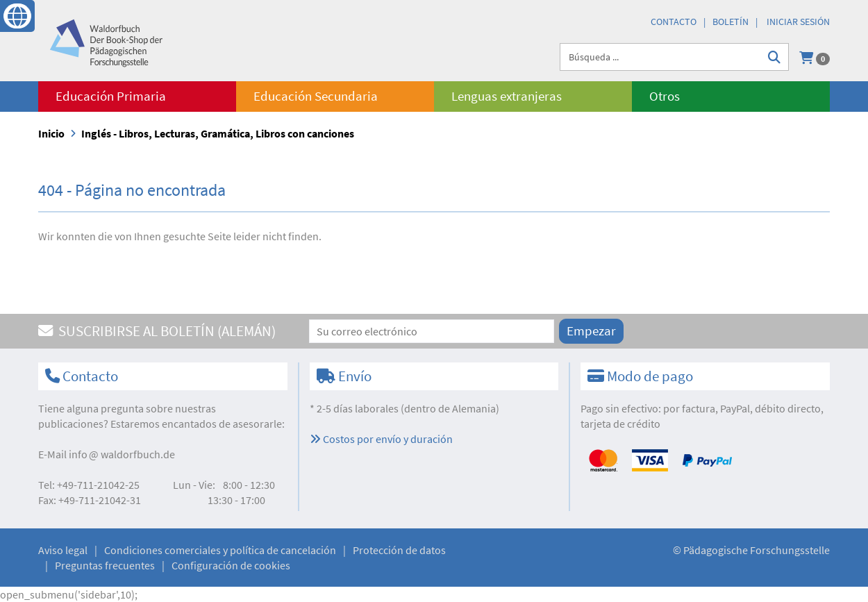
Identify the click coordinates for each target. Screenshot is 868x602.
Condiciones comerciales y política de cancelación (220, 550)
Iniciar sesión (798, 22)
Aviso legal (63, 550)
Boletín (731, 22)
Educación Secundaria (316, 96)
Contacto (674, 22)
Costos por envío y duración (381, 439)
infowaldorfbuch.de (122, 454)
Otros (665, 96)
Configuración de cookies (231, 565)
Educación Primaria (111, 96)
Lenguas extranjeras (507, 96)
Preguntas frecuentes (105, 565)
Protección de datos (399, 550)
